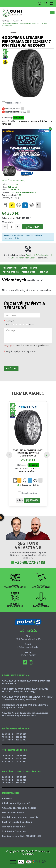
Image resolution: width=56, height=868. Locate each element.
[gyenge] (17, 324)
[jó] (24, 324)
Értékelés (11, 321)
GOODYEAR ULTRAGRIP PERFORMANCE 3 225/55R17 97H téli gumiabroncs (25, 24)
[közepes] (20, 324)
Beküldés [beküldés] (11, 369)
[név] (22, 315)
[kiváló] (27, 324)
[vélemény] (28, 336)
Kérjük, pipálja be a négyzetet (21, 351)
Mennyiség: (8, 222)
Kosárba (32, 500)
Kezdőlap (6, 21)
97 (20, 195)
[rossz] (13, 324)
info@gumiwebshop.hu (28, 647)
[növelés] (18, 227)
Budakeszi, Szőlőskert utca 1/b (39, 255)
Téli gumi (16, 21)
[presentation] (25, 359)
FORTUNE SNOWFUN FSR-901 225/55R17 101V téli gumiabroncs (28, 453)
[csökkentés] (5, 227)
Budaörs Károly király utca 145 (24, 258)
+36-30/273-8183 (30, 562)
